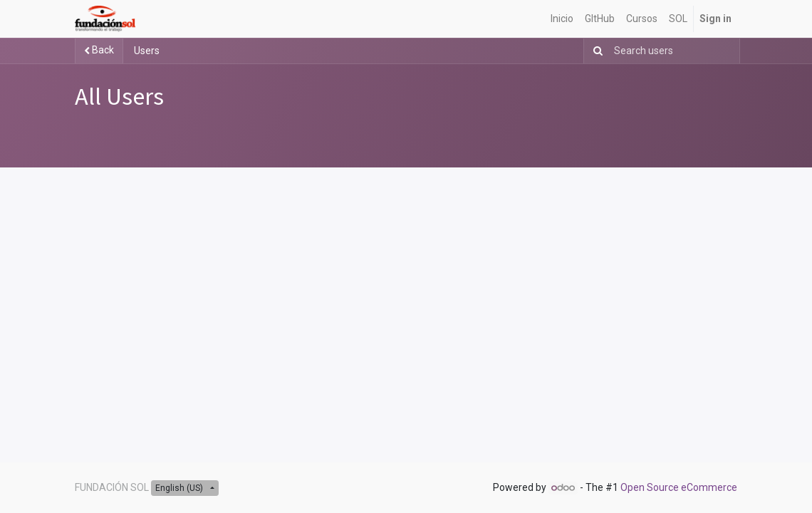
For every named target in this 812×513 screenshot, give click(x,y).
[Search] (595, 51)
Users (147, 51)
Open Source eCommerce (679, 487)
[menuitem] (562, 19)
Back (99, 50)
